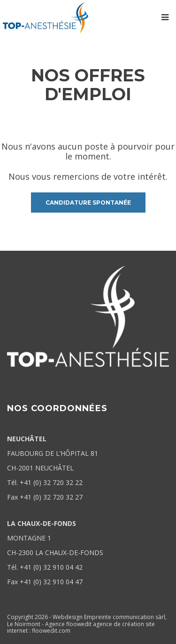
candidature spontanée (88, 203)
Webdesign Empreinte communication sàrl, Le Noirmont (87, 620)
